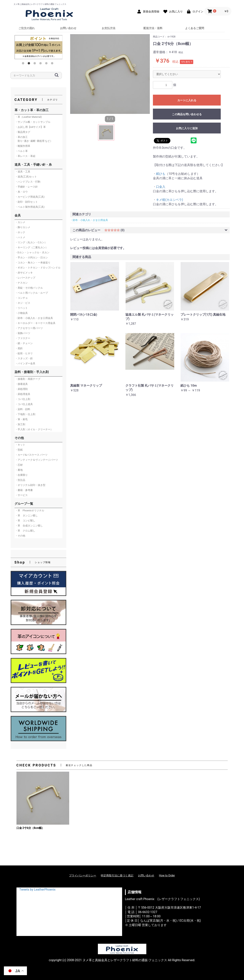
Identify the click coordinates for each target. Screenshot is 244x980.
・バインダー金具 (25, 363)
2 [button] (30, 64)
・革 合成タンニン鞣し (29, 526)
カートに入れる (187, 100)
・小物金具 (21, 313)
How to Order (167, 875)
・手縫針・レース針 (26, 187)
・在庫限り (21, 475)
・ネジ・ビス (23, 303)
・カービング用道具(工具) (30, 197)
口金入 (161, 187)
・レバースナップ (25, 278)
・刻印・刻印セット (26, 202)
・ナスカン (21, 283)
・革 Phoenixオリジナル (30, 510)
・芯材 (19, 465)
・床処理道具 (23, 394)
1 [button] (24, 64)
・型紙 (19, 450)
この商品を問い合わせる (187, 114)
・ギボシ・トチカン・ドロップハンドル (38, 268)
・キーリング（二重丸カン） (31, 247)
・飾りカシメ (23, 227)
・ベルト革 (21, 151)
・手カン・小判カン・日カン (31, 258)
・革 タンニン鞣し (26, 516)
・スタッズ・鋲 (24, 358)
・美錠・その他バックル (29, 288)
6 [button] (53, 64)
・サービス (21, 495)
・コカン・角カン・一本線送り (33, 263)
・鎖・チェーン (24, 343)
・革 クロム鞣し (25, 531)
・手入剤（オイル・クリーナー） (34, 429)
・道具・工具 (23, 172)
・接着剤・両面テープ (28, 379)
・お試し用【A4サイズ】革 (31, 127)
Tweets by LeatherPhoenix (38, 890)
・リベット (21, 308)
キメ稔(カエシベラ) (169, 200)
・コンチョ (21, 298)
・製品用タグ (23, 132)
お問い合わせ (68, 28)
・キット (20, 445)
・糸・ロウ (21, 192)
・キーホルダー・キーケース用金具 (35, 323)
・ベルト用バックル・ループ (31, 293)
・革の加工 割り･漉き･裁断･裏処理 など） (34, 139)
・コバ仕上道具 (24, 404)
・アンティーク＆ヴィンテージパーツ (37, 460)
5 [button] (47, 64)
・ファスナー (23, 338)
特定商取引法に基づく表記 (117, 875)
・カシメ (20, 222)
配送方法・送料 (153, 28)
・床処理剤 (21, 389)
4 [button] (41, 64)
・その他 (20, 536)
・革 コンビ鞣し (25, 521)
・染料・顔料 (23, 409)
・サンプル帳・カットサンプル (33, 122)
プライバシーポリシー (83, 875)
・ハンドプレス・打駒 (28, 182)
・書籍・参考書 (24, 490)
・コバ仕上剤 (23, 399)
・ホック (20, 232)
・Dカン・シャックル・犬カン (32, 252)
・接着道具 (21, 384)
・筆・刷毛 (21, 419)
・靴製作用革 (23, 146)
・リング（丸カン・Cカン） (31, 242)
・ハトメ (20, 237)
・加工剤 (20, 424)
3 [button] (35, 64)
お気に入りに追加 (187, 128)
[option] (39, 47)
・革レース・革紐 (25, 156)
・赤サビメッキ (24, 273)
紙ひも (161, 174)
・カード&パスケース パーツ (31, 455)
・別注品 (20, 480)
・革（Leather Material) (28, 117)
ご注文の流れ (27, 28)
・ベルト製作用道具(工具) (30, 207)
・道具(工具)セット (26, 177)
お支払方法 (109, 28)
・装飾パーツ (23, 333)
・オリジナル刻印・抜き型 (30, 485)
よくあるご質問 (195, 28)
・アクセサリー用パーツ (29, 328)
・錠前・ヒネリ (24, 353)
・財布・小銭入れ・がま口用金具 (34, 318)
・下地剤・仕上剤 (25, 414)
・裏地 (19, 470)
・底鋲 (19, 348)
